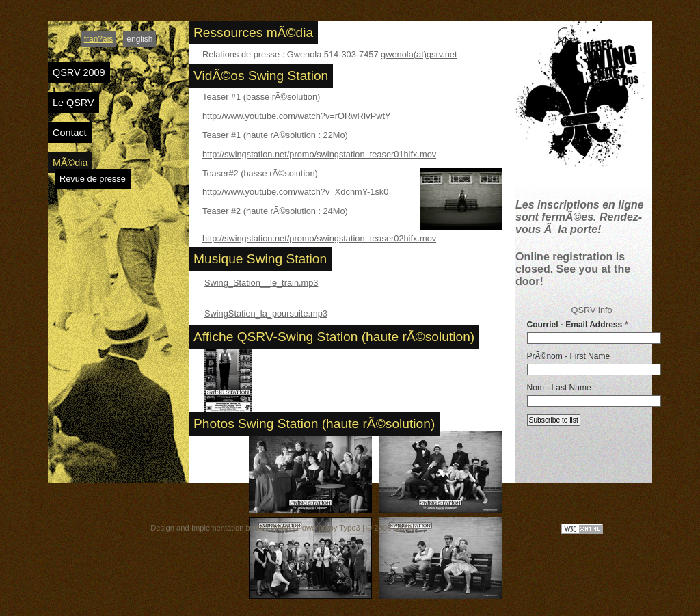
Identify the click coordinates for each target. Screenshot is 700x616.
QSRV (404, 528)
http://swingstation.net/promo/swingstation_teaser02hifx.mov (319, 238)
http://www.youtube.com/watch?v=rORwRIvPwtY (297, 116)
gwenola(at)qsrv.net (419, 54)
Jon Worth (273, 528)
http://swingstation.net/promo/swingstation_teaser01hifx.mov (319, 154)
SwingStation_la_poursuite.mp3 (266, 313)
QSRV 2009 (79, 72)
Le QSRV (73, 103)
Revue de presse (93, 179)
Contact (70, 133)
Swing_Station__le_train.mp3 (261, 283)
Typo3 (349, 528)
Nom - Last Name (559, 388)
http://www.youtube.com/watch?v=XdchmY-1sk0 (295, 192)
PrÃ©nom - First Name (569, 356)
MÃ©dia (70, 163)
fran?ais (99, 39)
